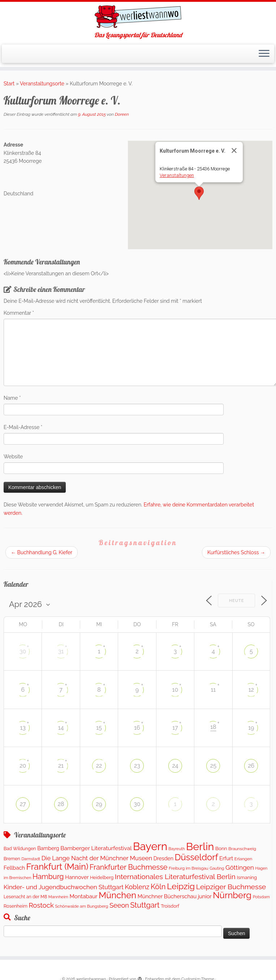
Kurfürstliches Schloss (236, 552)
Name (12, 398)
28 (61, 804)
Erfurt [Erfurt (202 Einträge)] (226, 858)
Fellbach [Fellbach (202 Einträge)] (14, 868)
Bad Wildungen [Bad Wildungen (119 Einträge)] (20, 849)
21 (61, 766)
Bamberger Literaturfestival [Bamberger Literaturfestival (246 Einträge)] (96, 848)
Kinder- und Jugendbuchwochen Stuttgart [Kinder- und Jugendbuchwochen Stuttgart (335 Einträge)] (64, 887)
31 (61, 651)
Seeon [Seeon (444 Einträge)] (119, 905)
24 (175, 766)
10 (175, 690)
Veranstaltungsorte (42, 84)
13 (23, 728)
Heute (237, 601)
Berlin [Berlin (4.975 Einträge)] (200, 847)
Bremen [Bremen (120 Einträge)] (12, 859)
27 (23, 804)
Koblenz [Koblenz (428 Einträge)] (137, 887)
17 (175, 728)
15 (99, 728)
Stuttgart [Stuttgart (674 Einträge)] (145, 905)
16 (137, 728)
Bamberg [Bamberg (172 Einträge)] (48, 848)
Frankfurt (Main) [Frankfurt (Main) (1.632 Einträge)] (57, 867)
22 (99, 766)
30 (23, 651)
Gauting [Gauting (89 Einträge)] (217, 868)
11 (213, 690)
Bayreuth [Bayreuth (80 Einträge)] (177, 849)
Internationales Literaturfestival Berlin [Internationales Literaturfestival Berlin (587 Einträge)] (175, 877)
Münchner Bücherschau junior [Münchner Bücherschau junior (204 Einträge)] (175, 896)
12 (251, 690)
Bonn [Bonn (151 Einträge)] (221, 848)
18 (213, 727)
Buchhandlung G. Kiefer (42, 552)
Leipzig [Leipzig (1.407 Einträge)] (181, 886)
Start (9, 84)
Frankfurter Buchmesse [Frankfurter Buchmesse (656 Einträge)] (129, 867)
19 (251, 728)
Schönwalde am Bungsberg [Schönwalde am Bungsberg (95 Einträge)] (81, 906)
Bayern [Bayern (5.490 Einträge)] (150, 846)
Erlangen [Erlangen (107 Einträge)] (243, 859)
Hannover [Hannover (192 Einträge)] (77, 877)
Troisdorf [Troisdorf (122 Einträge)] (170, 906)
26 (251, 766)
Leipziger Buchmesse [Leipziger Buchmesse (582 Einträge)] (231, 887)
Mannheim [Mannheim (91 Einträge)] (58, 897)
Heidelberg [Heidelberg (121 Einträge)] (102, 877)
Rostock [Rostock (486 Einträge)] (41, 905)
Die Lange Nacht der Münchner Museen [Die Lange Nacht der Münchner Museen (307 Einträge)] (97, 858)
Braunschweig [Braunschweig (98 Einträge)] (242, 849)
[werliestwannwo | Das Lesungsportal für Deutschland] (138, 17)
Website (13, 457)
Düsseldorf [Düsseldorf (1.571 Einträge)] (197, 857)
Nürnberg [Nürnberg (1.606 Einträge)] (232, 895)
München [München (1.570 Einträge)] (117, 895)
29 (99, 804)
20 (23, 766)
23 (137, 766)
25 (213, 766)
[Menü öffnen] (264, 54)
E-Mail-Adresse (23, 427)
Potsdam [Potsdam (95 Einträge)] (261, 897)
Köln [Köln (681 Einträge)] (158, 887)
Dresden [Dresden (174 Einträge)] (163, 858)
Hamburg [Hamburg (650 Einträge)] (48, 877)
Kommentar (19, 313)
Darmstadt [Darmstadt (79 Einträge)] (31, 859)
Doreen (122, 114)
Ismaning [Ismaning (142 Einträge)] (247, 877)
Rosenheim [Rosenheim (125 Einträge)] (16, 906)
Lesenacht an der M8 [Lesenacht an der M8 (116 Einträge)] (25, 897)
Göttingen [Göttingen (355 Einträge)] (240, 867)
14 (61, 728)
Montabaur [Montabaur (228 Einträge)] (84, 896)
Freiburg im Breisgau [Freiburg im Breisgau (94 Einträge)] (189, 868)
